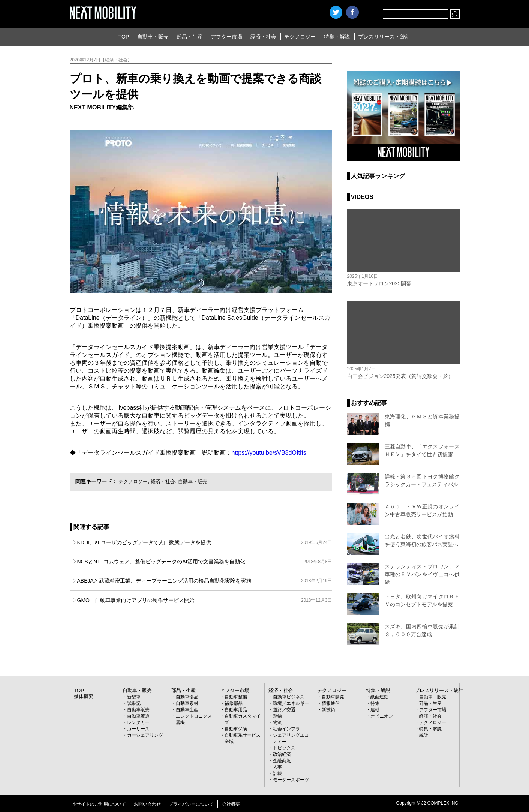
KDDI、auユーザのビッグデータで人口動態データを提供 (205, 542)
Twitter (336, 12)
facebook (352, 12)
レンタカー (138, 722)
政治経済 (282, 754)
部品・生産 (190, 37)
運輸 (277, 716)
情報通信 (331, 703)
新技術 (328, 709)
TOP (124, 37)
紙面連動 (379, 697)
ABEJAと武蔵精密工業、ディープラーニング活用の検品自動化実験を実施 (205, 581)
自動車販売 (138, 709)
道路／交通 (284, 709)
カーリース (138, 728)
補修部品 (234, 703)
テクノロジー (300, 37)
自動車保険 (236, 728)
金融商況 (282, 760)
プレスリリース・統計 (384, 37)
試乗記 (134, 703)
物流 (277, 722)
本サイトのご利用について (99, 804)
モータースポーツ (291, 779)
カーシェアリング (145, 735)
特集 (375, 703)
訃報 (277, 773)
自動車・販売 (153, 37)
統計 (424, 735)
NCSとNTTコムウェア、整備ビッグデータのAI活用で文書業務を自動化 (205, 562)
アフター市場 (226, 37)
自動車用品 (236, 709)
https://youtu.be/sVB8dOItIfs (269, 453)
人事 (277, 767)
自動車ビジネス (289, 697)
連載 (375, 709)
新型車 (134, 697)
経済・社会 (263, 37)
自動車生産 (187, 709)
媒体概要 (83, 696)
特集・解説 (337, 37)
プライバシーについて (191, 804)
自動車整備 (236, 697)
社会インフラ (286, 728)
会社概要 (231, 804)
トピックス (284, 748)
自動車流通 (138, 716)
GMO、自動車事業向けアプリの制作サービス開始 (205, 600)
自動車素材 (187, 703)
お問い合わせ (147, 804)
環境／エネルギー (291, 703)
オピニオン (382, 716)
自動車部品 (187, 697)
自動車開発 (333, 697)
